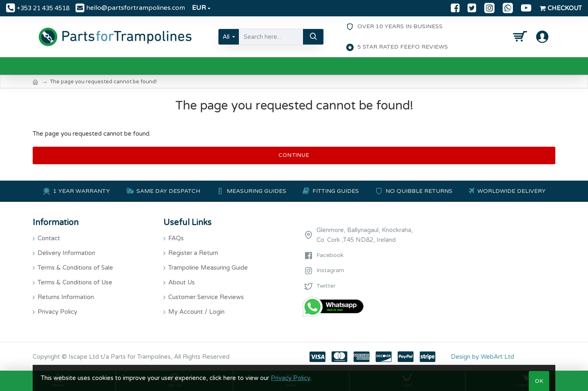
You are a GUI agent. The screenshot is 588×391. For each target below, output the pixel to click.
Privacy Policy (291, 378)
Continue (294, 155)
